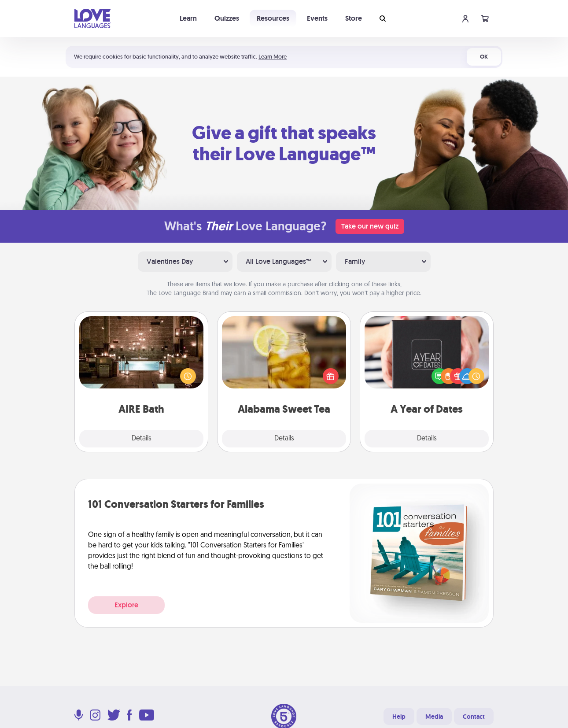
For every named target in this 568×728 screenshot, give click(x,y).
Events (317, 18)
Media (434, 717)
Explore (126, 605)
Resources (273, 18)
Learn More (273, 57)
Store (354, 18)
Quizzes (227, 18)
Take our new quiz (370, 226)
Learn (188, 18)
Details (142, 439)
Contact (474, 717)
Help (399, 717)
